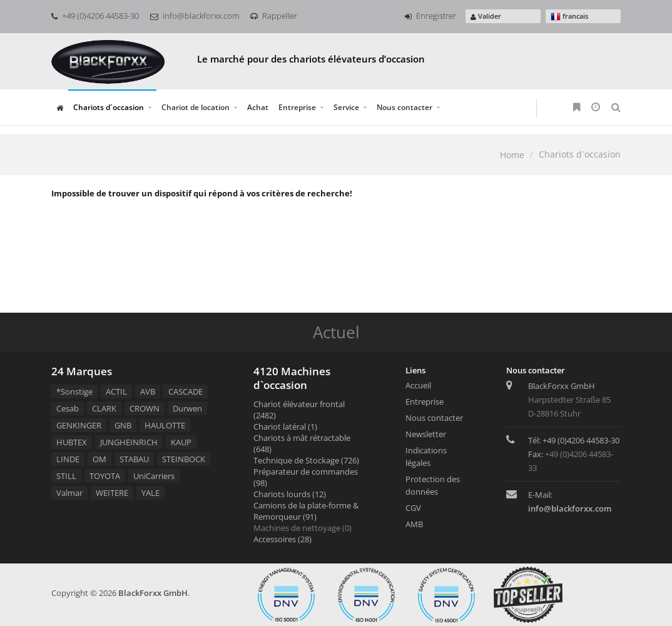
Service (346, 107)
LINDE (68, 459)
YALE (150, 493)
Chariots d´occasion (109, 107)
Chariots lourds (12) (290, 494)
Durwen (187, 408)
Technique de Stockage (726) (306, 460)
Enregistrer (430, 16)
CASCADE (186, 391)
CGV (413, 508)
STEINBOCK (184, 459)
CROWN (145, 408)
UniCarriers (154, 476)
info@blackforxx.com (195, 16)
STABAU (134, 459)
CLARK (104, 408)
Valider (486, 16)
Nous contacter (405, 107)
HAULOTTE (165, 425)
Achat (258, 107)
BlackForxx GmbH (153, 593)
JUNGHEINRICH (129, 442)
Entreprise (297, 107)
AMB (414, 524)
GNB (123, 425)
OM (99, 459)
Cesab (68, 408)
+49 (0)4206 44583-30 (95, 16)
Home (512, 155)
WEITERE (112, 493)
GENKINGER (79, 425)
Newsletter (426, 434)
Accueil (418, 385)
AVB (148, 391)
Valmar (69, 493)
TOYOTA (105, 476)
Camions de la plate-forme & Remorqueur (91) (306, 511)
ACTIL (116, 391)
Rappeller (274, 16)
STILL (66, 476)
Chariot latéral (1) (285, 427)
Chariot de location (196, 107)
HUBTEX (72, 442)
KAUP (181, 442)
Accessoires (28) (283, 539)
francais (569, 17)
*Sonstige (74, 391)
